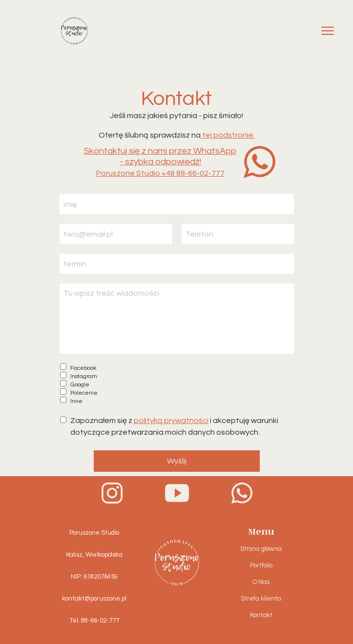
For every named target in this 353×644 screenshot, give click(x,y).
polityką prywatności (171, 421)
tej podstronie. (228, 135)
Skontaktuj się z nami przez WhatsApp (160, 151)
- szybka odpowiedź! (160, 162)
